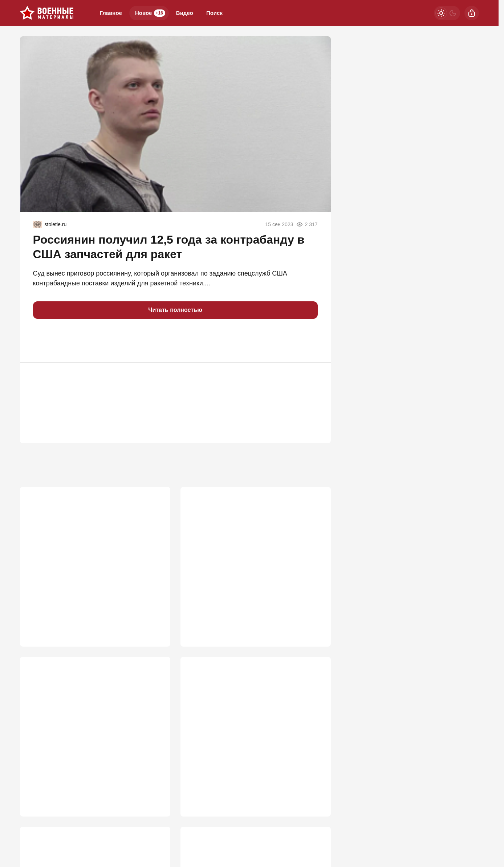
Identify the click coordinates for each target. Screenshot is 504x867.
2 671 (152, 614)
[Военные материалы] (47, 13)
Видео (185, 13)
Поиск (214, 13)
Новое (150, 13)
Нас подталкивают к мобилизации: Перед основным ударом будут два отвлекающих (93, 730)
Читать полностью (175, 310)
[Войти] (472, 13)
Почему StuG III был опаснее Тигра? (82, 552)
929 (154, 788)
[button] (42, 341)
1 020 (312, 614)
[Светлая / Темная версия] (447, 13)
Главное (111, 13)
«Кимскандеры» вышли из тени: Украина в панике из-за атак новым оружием (253, 730)
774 (315, 788)
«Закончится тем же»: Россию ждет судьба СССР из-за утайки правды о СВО (253, 556)
